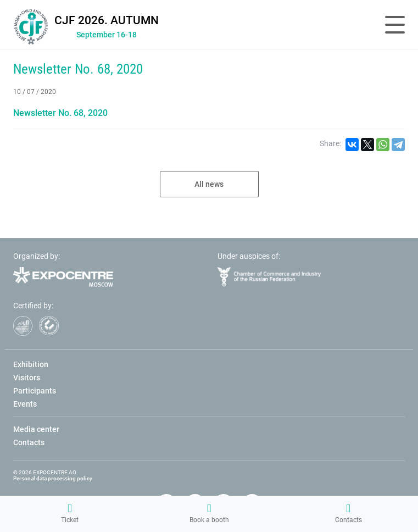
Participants (35, 391)
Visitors (27, 378)
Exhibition (31, 364)
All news (209, 184)
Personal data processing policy (53, 478)
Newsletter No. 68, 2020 (78, 69)
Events (25, 404)
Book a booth (209, 513)
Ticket (70, 513)
